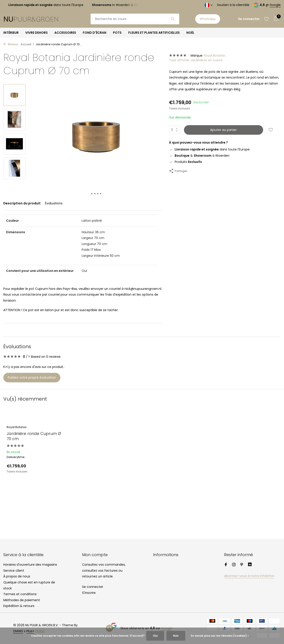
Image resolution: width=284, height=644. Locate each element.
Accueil (28, 44)
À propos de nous (17, 576)
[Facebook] (226, 565)
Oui (155, 636)
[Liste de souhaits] (267, 19)
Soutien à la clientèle (233, 5)
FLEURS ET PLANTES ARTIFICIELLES (154, 33)
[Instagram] (234, 565)
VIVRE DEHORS (36, 33)
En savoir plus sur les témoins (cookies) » (220, 636)
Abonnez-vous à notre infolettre (249, 576)
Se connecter (93, 587)
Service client (14, 571)
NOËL (190, 33)
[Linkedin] (250, 565)
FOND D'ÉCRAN (95, 33)
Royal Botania (214, 55)
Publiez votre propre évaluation (32, 377)
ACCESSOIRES (65, 33)
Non (176, 636)
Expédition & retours (19, 606)
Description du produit (22, 203)
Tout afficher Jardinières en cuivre (196, 60)
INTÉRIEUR (11, 33)
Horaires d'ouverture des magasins (30, 565)
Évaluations (54, 203)
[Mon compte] (249, 19)
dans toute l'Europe (209, 149)
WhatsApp (208, 19)
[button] (92, 194)
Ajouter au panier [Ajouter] (223, 130)
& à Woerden (199, 156)
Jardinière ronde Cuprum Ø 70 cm (34, 436)
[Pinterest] (242, 565)
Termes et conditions (20, 594)
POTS (117, 33)
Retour (11, 44)
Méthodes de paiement (22, 600)
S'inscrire (89, 593)
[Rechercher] (135, 19)
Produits (185, 162)
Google (275, 5)
